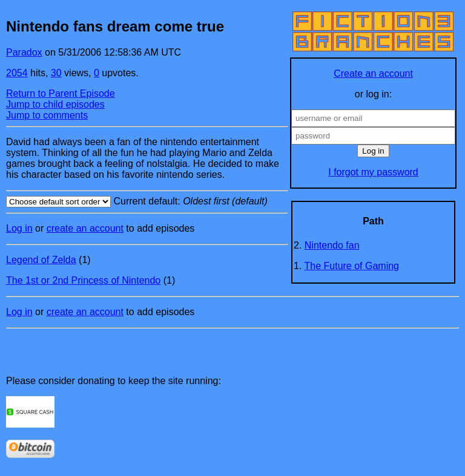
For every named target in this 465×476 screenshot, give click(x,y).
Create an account (373, 73)
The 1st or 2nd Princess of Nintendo (83, 280)
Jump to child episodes (55, 104)
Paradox (24, 52)
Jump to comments (47, 115)
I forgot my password (373, 172)
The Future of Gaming (352, 266)
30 (56, 73)
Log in (19, 228)
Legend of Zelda (41, 260)
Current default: (147, 202)
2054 (17, 73)
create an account (85, 228)
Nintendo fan (332, 245)
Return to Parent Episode (61, 93)
